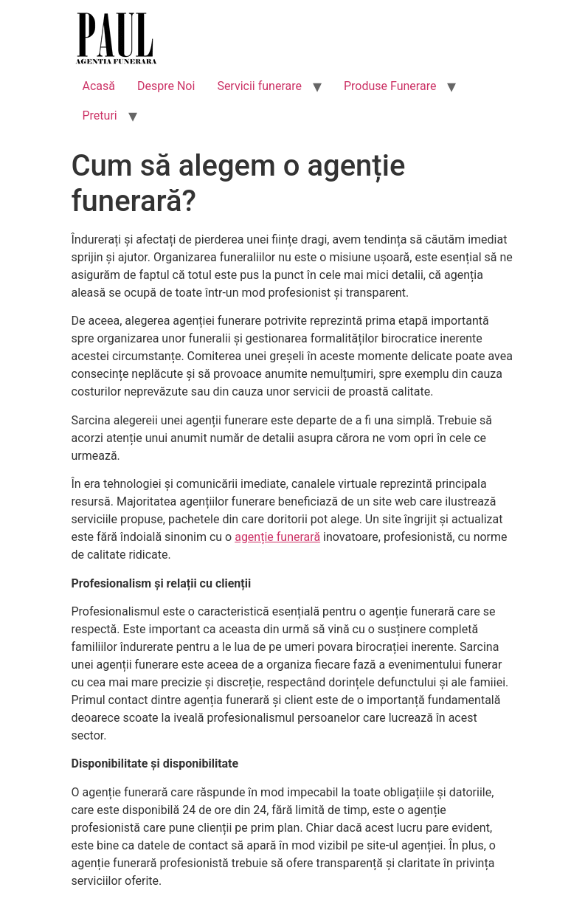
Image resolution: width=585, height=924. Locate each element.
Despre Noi (166, 86)
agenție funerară (277, 537)
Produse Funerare (390, 86)
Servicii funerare (259, 86)
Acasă (99, 86)
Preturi (100, 115)
